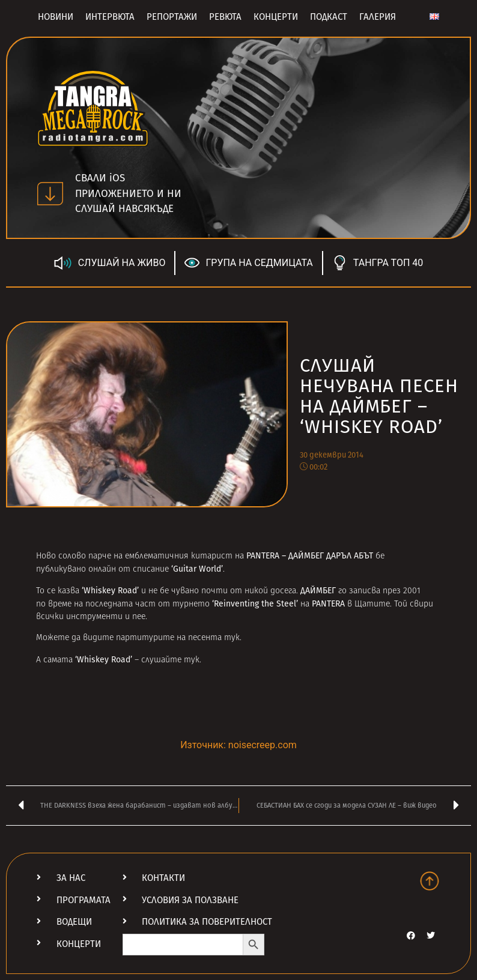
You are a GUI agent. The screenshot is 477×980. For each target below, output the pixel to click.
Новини (56, 17)
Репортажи (172, 17)
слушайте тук (170, 660)
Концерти (276, 17)
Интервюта (110, 17)
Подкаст (329, 17)
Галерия (378, 17)
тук (232, 638)
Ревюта (225, 17)
